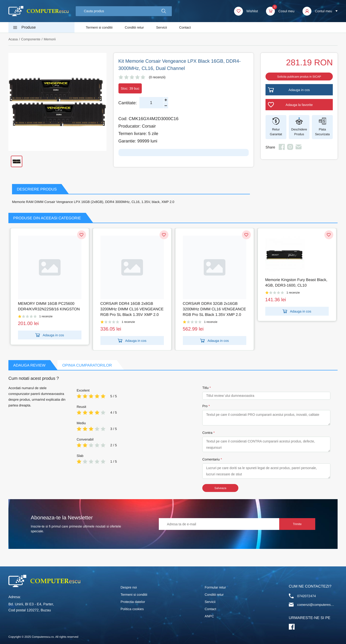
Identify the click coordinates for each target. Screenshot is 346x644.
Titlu (205, 388)
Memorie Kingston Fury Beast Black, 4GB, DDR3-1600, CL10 (296, 283)
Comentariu (211, 459)
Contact (185, 27)
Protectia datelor (133, 602)
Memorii (50, 39)
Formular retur (215, 587)
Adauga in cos (50, 335)
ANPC (209, 616)
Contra (207, 433)
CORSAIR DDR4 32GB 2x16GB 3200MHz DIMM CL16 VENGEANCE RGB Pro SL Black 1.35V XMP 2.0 (214, 309)
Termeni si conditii (99, 27)
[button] (164, 11)
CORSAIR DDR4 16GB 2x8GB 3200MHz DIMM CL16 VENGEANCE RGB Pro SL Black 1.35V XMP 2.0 (132, 309)
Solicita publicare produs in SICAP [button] (299, 77)
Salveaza (220, 488)
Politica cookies (132, 609)
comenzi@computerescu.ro (316, 605)
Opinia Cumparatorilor (87, 365)
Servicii (162, 27)
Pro (205, 406)
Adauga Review (29, 365)
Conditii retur (134, 27)
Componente (31, 39)
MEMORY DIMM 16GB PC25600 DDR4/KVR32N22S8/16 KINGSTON (49, 307)
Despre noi (129, 587)
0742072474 (307, 596)
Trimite (297, 524)
